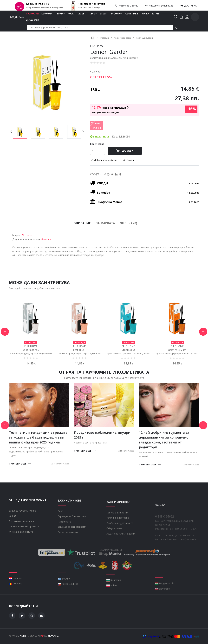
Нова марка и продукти (91, 4)
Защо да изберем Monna (23, 526)
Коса (72, 14)
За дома (116, 14)
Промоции (32, 14)
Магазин (105, 38)
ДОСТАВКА (188, 6)
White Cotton (31, 366)
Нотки (155, 14)
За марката (105, 239)
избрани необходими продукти (44, 7)
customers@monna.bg (159, 6)
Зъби (104, 14)
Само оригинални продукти (24, 542)
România (16, 599)
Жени (128, 14)
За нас (12, 532)
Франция (46, 255)
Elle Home (27, 251)
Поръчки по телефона (21, 537)
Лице (82, 14)
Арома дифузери (144, 38)
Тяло (93, 14)
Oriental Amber (177, 366)
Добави (125, 151)
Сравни (129, 160)
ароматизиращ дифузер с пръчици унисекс (31, 369)
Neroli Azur (128, 366)
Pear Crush (80, 366)
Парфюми (48, 14)
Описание (82, 239)
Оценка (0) (128, 239)
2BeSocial (54, 636)
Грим (61, 14)
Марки (146, 14)
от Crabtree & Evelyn (89, 7)
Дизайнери (32, 20)
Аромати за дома (122, 38)
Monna (22, 636)
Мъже (136, 14)
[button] (83, 132)
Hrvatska (16, 594)
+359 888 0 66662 (127, 6)
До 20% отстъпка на (37, 4)
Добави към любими (104, 160)
